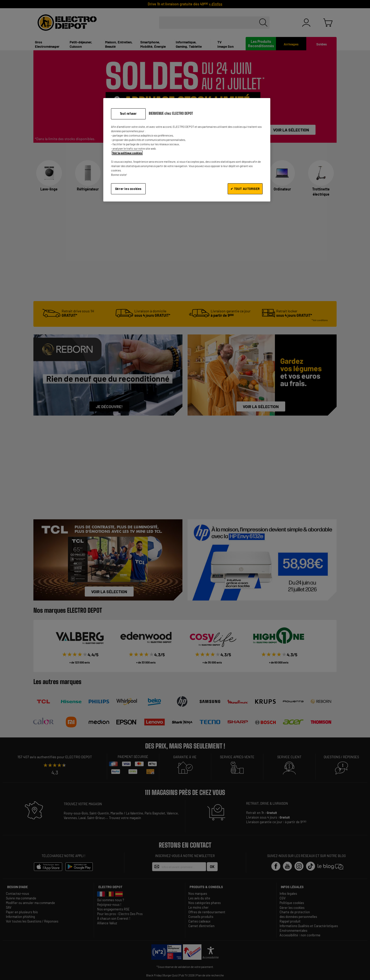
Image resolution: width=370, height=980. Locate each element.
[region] (187, 150)
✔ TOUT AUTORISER (245, 189)
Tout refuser (128, 114)
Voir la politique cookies (127, 153)
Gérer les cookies (128, 189)
